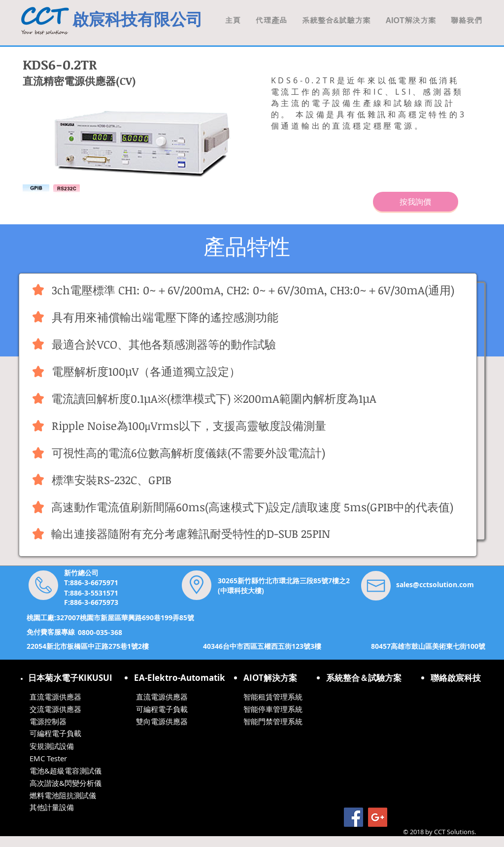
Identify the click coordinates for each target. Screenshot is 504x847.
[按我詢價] (416, 202)
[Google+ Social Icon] (378, 817)
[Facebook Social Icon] (353, 817)
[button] (411, 20)
